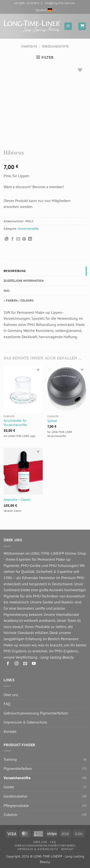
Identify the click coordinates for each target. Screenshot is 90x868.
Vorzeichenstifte (55, 46)
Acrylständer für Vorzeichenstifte (15, 423)
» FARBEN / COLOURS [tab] (19, 301)
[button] (68, 26)
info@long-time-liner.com (60, 3)
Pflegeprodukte (16, 805)
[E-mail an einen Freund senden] (18, 239)
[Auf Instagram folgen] (17, 664)
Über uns (11, 695)
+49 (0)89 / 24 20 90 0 (26, 3)
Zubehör (11, 815)
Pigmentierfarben (18, 768)
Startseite (29, 46)
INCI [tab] (7, 291)
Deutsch (46, 10)
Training (10, 759)
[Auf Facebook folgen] (8, 664)
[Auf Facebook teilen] (12, 239)
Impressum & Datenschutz (25, 722)
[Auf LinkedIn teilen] (30, 239)
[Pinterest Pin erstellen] (24, 239)
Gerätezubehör (16, 796)
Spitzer (52, 421)
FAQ (7, 704)
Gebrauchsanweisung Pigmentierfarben (36, 713)
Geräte (9, 787)
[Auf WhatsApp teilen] (6, 239)
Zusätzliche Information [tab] (24, 281)
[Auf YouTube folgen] (34, 664)
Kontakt (10, 731)
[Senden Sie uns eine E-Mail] (25, 664)
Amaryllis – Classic (17, 500)
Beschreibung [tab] (15, 271)
